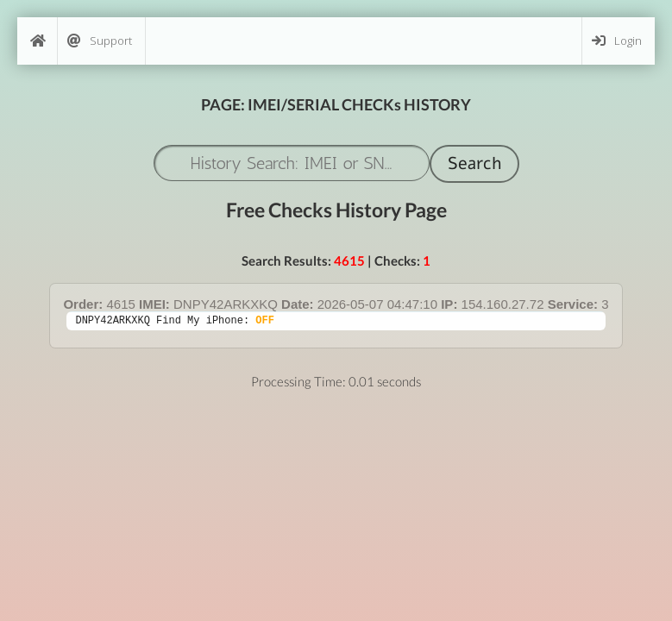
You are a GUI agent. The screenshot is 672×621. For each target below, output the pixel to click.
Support (100, 41)
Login (617, 41)
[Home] (37, 41)
